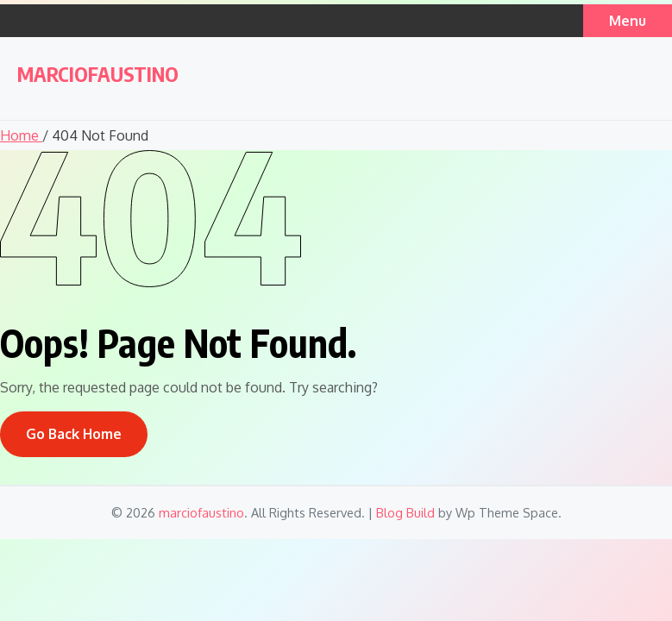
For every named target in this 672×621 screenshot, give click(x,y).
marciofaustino (98, 74)
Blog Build (405, 512)
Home (21, 135)
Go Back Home (74, 434)
